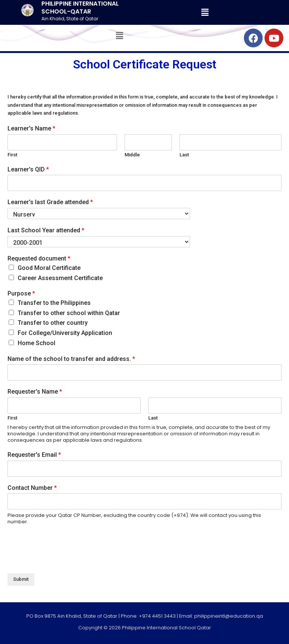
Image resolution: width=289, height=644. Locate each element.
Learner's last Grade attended (50, 202)
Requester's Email (34, 455)
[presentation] (65, 561)
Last (184, 155)
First (12, 155)
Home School (37, 343)
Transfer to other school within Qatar (69, 313)
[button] (205, 12)
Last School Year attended (46, 230)
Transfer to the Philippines (54, 303)
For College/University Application (65, 333)
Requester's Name (35, 392)
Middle (132, 155)
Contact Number (32, 488)
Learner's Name (31, 128)
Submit (21, 579)
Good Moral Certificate (49, 268)
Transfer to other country (53, 323)
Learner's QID (28, 169)
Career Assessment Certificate (60, 278)
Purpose (21, 293)
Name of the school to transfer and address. (71, 359)
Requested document (39, 258)
